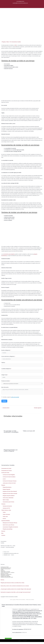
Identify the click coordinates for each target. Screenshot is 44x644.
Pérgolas (4, 42)
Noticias (2, 580)
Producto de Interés (5, 381)
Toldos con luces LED (29, 431)
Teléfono (3, 363)
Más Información (5, 387)
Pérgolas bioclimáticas (5, 569)
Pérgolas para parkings (8, 529)
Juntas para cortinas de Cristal (9, 483)
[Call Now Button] (8, 638)
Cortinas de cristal (5, 567)
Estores (4, 519)
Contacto (3, 535)
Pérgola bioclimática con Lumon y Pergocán (11, 450)
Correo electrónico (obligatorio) (8, 356)
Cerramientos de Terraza (6, 471)
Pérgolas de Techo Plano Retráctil (10, 491)
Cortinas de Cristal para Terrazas (10, 481)
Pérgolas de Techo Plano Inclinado (10, 493)
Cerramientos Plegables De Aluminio (10, 527)
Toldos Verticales (6, 514)
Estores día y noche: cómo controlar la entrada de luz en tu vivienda (15, 586)
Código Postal (4, 375)
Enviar (4, 401)
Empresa (3, 531)
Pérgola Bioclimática (7, 487)
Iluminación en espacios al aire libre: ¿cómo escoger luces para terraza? (16, 592)
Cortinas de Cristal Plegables (9, 475)
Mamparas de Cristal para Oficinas (10, 523)
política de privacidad (15, 397)
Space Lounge (6, 500)
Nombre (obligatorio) (6, 350)
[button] (42, 13)
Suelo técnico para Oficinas (8, 525)
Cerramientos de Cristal (6, 468)
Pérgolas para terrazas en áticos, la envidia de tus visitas (12, 583)
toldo (16, 45)
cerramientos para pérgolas (9, 254)
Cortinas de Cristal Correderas (9, 477)
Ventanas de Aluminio (7, 506)
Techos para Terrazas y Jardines (7, 573)
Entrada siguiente (38, 408)
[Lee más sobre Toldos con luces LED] (32, 424)
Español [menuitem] (25, 641)
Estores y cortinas (4, 574)
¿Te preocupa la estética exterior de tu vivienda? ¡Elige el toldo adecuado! (16, 589)
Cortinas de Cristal (5, 473)
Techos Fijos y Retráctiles (8, 498)
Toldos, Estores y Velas (6, 510)
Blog (2, 533)
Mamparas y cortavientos (6, 574)
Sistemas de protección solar (7, 577)
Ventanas (3, 504)
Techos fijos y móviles (5, 572)
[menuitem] (30, 3)
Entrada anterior (5, 408)
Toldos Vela (5, 516)
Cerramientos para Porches (8, 502)
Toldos (7, 42)
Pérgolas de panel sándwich (9, 496)
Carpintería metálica (5, 575)
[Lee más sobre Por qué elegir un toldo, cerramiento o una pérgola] (12, 424)
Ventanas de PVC (6, 508)
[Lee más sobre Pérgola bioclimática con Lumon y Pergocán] (12, 442)
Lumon (4, 479)
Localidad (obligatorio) (6, 369)
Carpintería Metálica (6, 521)
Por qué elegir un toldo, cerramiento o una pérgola (11, 432)
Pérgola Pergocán (6, 489)
